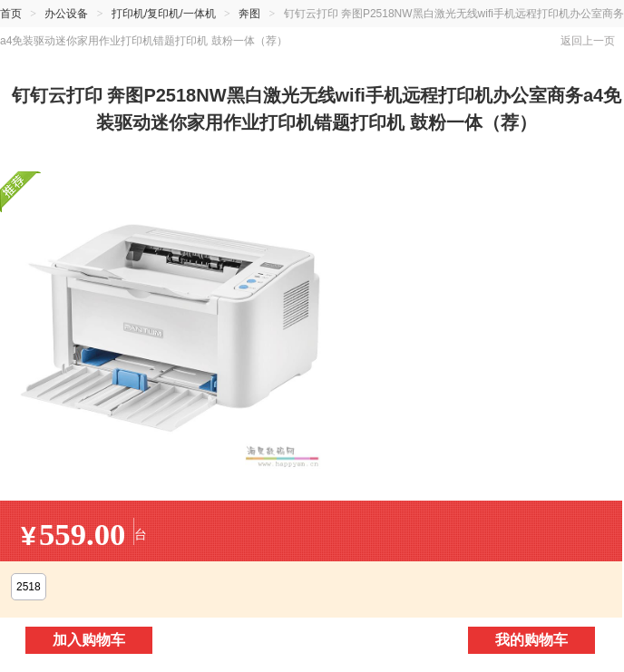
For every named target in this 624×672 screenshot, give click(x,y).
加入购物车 (89, 640)
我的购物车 (531, 640)
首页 (11, 14)
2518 (29, 587)
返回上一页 (588, 41)
